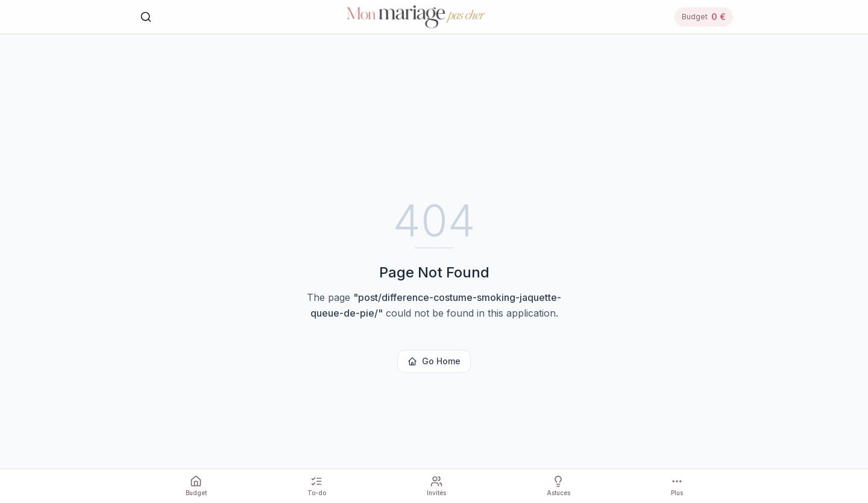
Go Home (434, 361)
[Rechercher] (146, 17)
